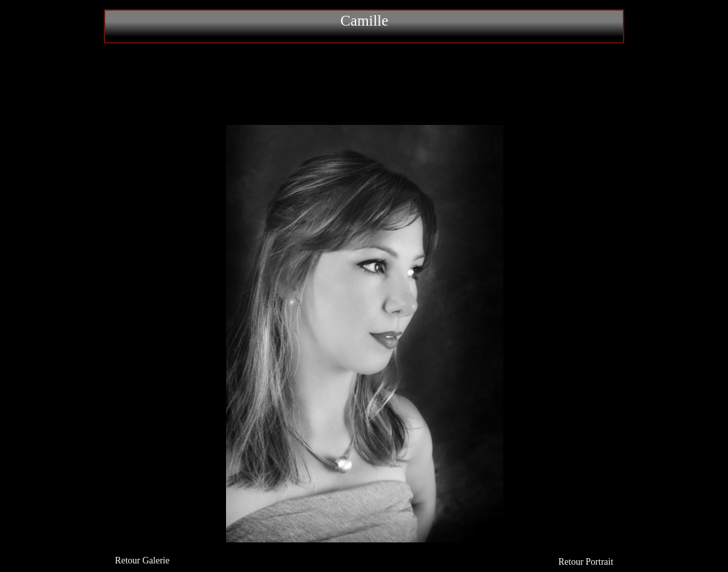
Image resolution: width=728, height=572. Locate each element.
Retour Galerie (142, 560)
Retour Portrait (586, 562)
